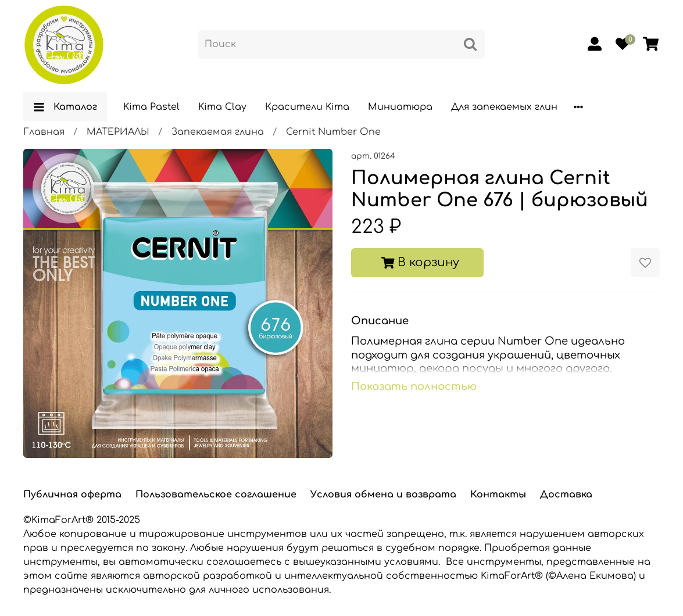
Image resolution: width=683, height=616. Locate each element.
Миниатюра (400, 107)
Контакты (498, 495)
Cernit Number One (333, 132)
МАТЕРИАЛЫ (118, 132)
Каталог (65, 107)
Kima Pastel (151, 107)
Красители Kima (307, 107)
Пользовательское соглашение (216, 495)
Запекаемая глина (218, 132)
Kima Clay (222, 107)
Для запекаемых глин (504, 107)
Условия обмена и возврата (383, 495)
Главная (44, 132)
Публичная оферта (72, 495)
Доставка (566, 495)
